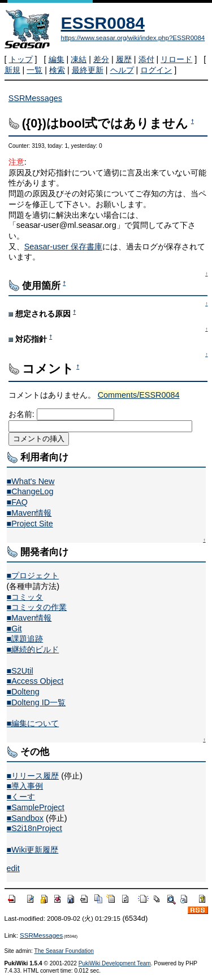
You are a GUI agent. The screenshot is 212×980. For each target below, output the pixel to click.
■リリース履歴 (33, 776)
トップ (21, 59)
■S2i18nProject (34, 828)
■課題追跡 (25, 639)
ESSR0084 (103, 23)
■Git (14, 629)
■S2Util (20, 671)
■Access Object (35, 681)
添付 (146, 59)
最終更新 (88, 70)
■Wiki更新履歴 (33, 850)
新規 (12, 70)
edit (13, 868)
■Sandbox (25, 818)
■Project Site (30, 524)
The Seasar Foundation (64, 951)
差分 (101, 59)
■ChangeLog (30, 491)
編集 (57, 59)
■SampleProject (36, 807)
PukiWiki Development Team (115, 963)
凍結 (79, 59)
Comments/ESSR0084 (139, 395)
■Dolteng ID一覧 (36, 702)
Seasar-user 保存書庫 (63, 247)
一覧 (34, 70)
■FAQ (17, 502)
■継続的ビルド (33, 649)
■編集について (33, 723)
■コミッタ (25, 597)
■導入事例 (25, 786)
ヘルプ (122, 70)
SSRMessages (35, 98)
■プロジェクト (33, 575)
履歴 (124, 59)
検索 (57, 70)
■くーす (21, 797)
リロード (176, 59)
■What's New (31, 481)
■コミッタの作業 (37, 607)
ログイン (156, 70)
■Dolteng (23, 692)
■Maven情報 (29, 513)
